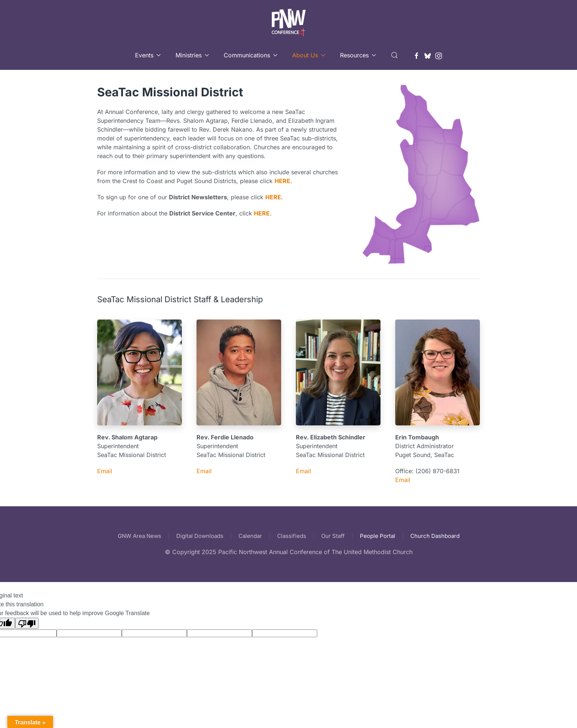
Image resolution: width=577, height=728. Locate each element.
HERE (282, 181)
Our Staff (333, 536)
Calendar (250, 536)
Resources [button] (358, 55)
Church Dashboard (435, 536)
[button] (394, 55)
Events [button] (148, 55)
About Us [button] (309, 55)
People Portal (378, 536)
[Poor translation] (27, 623)
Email (105, 471)
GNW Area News (139, 536)
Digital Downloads (200, 536)
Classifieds (292, 536)
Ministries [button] (192, 55)
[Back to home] (288, 20)
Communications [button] (251, 55)
